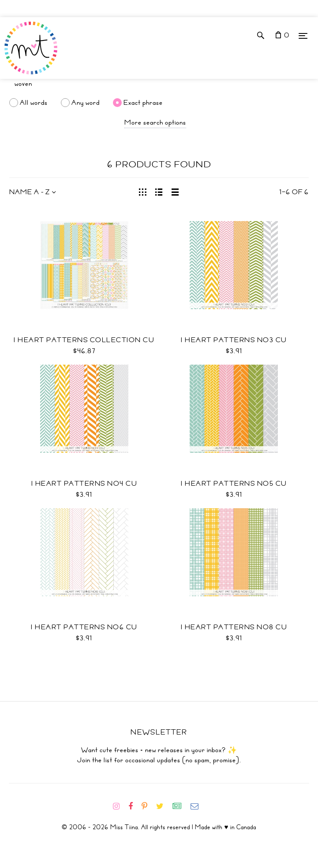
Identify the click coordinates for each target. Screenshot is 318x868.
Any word (86, 103)
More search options (155, 122)
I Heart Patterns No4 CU (84, 484)
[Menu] (303, 35)
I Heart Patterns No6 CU (84, 627)
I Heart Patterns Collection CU (84, 340)
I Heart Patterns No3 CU (234, 340)
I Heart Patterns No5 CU (234, 484)
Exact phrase (143, 103)
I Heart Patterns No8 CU (234, 627)
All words (34, 103)
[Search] (159, 84)
